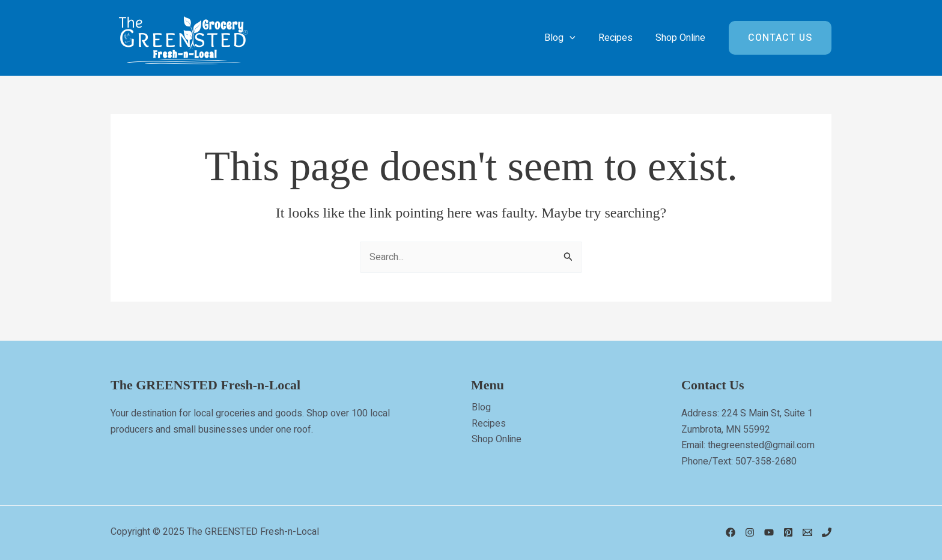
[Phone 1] (827, 532)
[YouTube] (769, 532)
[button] (780, 38)
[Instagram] (750, 532)
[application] (579, 38)
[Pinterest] (788, 532)
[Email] (807, 532)
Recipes (488, 424)
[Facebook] (731, 532)
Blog (481, 407)
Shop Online (496, 439)
